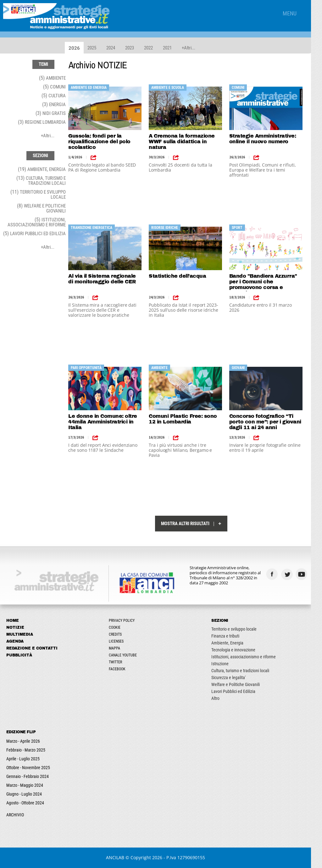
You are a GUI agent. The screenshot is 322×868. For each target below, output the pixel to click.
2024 (113, 48)
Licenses (120, 641)
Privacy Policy (125, 621)
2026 (76, 48)
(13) (41, 181)
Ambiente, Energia (235, 643)
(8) (41, 208)
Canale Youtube (127, 655)
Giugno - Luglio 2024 (24, 794)
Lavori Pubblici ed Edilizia (241, 691)
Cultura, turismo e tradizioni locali (248, 671)
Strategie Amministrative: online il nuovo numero (271, 139)
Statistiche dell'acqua (183, 276)
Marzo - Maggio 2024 (25, 785)
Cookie (118, 627)
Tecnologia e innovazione (241, 650)
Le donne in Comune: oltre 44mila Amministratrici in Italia (105, 422)
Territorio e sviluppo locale (241, 629)
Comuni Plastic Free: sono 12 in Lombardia (188, 419)
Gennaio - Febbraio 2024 (28, 776)
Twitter (119, 662)
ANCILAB (121, 857)
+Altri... (191, 48)
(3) (54, 104)
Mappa (118, 648)
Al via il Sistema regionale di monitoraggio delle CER (108, 279)
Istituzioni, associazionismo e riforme (251, 657)
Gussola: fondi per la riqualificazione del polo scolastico (102, 142)
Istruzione (228, 664)
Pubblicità (19, 655)
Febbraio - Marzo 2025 (26, 750)
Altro (223, 698)
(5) (52, 78)
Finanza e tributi (233, 636)
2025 (94, 48)
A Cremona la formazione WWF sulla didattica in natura (187, 142)
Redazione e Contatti (32, 648)
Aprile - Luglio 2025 (23, 759)
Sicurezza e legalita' (236, 678)
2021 (169, 48)
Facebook (121, 669)
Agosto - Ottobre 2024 (25, 803)
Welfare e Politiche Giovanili (243, 684)
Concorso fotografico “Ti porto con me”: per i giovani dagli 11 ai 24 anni (273, 422)
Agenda (15, 641)
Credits (119, 634)
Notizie (15, 627)
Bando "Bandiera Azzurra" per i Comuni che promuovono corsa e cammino (271, 282)
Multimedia (20, 634)
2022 (151, 48)
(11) (38, 194)
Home (13, 621)
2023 (132, 48)
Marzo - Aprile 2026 (23, 741)
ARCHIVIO (15, 815)
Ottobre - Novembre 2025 (28, 768)
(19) (42, 169)
